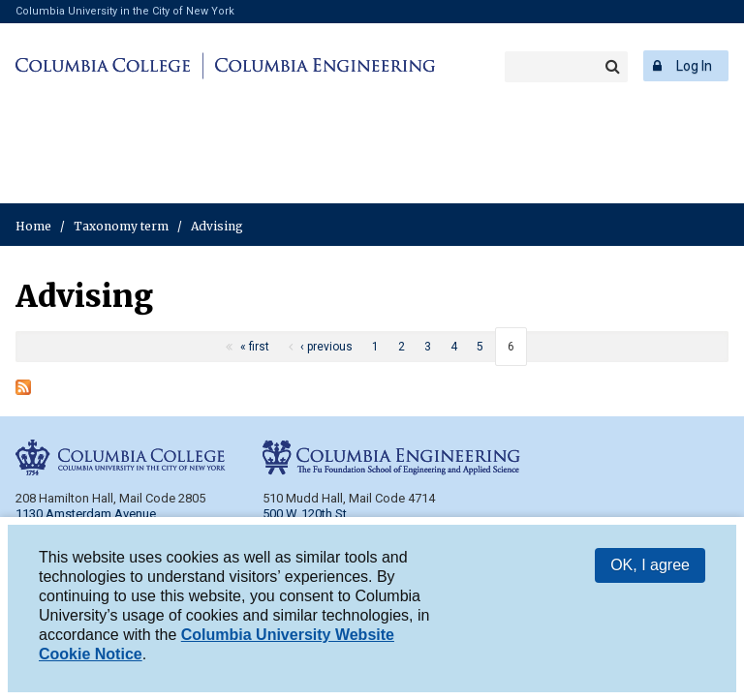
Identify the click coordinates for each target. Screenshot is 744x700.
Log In (694, 66)
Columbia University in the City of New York (125, 11)
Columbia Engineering (322, 66)
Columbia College (106, 66)
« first (255, 347)
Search (612, 67)
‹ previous (326, 347)
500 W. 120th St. (306, 514)
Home (33, 226)
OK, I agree (650, 569)
